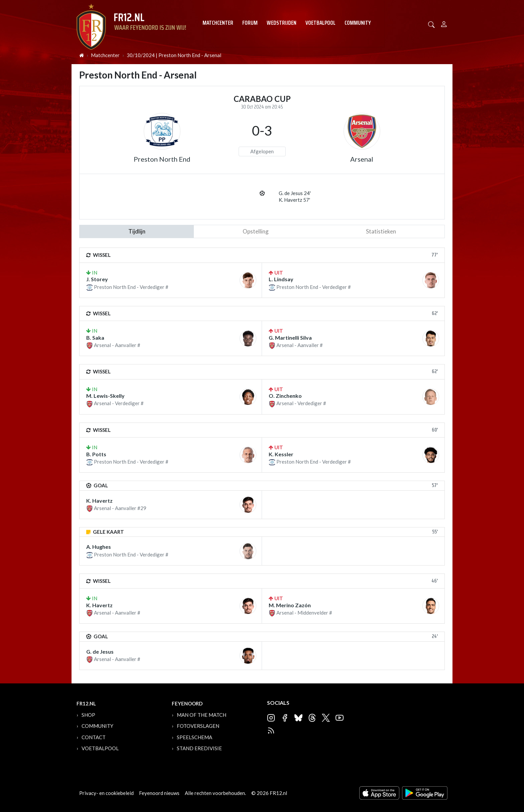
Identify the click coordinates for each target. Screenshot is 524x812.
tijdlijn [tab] (137, 231)
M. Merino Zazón (290, 605)
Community (358, 23)
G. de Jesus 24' (295, 193)
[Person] (444, 23)
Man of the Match (202, 715)
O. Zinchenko (285, 396)
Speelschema (194, 737)
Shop (88, 715)
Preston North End (162, 159)
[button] (431, 24)
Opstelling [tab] (256, 231)
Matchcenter (218, 23)
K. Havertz (99, 501)
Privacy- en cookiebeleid (106, 793)
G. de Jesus (100, 652)
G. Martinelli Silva (290, 338)
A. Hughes (99, 547)
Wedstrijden (282, 23)
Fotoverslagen (198, 726)
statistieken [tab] (381, 231)
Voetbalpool (320, 23)
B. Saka (95, 338)
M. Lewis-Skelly (105, 396)
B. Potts (96, 454)
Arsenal (362, 159)
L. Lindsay (281, 279)
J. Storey (97, 279)
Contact (94, 737)
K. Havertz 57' (294, 200)
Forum (250, 23)
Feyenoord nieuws (159, 793)
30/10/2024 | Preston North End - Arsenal (174, 55)
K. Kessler (281, 454)
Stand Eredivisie (199, 748)
